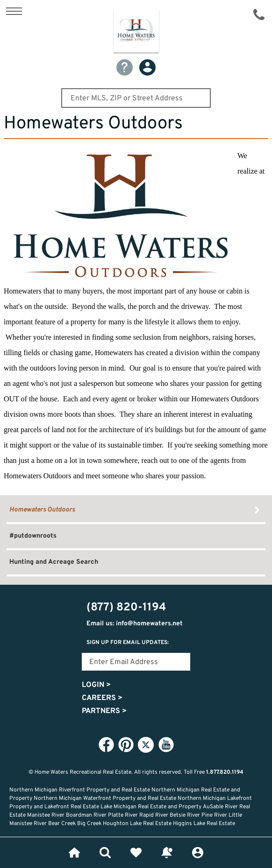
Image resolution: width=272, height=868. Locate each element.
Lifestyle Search (105, 853)
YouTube (166, 744)
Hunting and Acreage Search (54, 562)
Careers (102, 698)
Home (74, 853)
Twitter (146, 745)
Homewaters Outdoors (42, 510)
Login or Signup (198, 853)
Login (96, 685)
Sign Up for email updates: (128, 643)
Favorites (136, 853)
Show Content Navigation (14, 11)
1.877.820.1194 (225, 772)
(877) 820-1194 (259, 14)
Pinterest (126, 744)
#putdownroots (33, 536)
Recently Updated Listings (167, 853)
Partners (104, 711)
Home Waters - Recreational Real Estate (136, 32)
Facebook (106, 744)
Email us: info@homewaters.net (135, 624)
